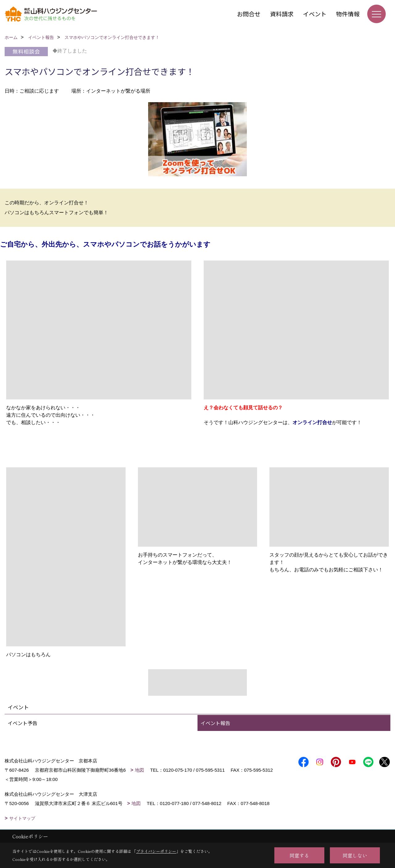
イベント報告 (215, 723)
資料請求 (282, 14)
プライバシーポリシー (156, 851)
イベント (315, 14)
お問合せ (249, 14)
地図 (139, 770)
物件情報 (348, 14)
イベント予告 (23, 723)
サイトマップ (22, 818)
